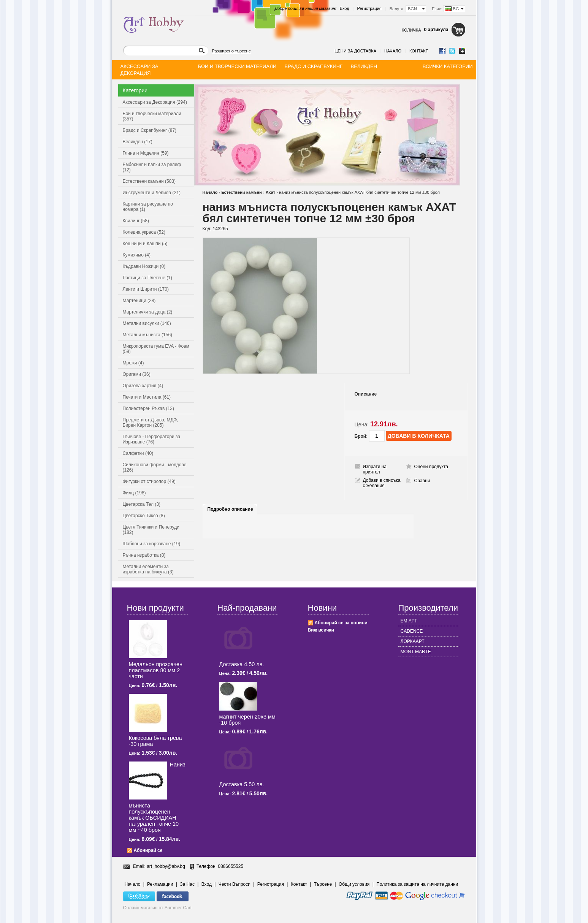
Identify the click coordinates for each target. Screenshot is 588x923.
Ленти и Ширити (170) (146, 289)
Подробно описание (230, 509)
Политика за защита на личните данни (417, 884)
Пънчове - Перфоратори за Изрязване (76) (152, 439)
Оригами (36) (137, 374)
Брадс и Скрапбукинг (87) (150, 130)
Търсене (323, 884)
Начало (393, 51)
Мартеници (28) (139, 301)
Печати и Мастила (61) (147, 397)
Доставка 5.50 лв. (242, 784)
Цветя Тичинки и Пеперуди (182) (151, 530)
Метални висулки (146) (147, 323)
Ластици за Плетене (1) (147, 278)
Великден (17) (138, 142)
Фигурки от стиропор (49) (149, 481)
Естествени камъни (242, 192)
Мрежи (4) (133, 363)
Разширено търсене (231, 51)
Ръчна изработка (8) (144, 555)
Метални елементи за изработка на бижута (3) (148, 569)
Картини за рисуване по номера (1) (148, 207)
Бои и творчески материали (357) (152, 116)
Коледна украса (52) (144, 232)
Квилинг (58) (136, 221)
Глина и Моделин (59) (146, 153)
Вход (345, 8)
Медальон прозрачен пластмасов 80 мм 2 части (156, 670)
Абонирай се (148, 850)
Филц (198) (134, 493)
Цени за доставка (355, 51)
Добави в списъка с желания (382, 483)
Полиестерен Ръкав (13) (149, 408)
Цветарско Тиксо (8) (144, 516)
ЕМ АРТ (409, 621)
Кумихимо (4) (137, 255)
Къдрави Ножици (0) (144, 266)
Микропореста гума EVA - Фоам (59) (156, 349)
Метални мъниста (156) (148, 335)
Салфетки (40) (138, 453)
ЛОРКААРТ (413, 641)
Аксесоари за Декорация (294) (155, 102)
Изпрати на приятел (375, 469)
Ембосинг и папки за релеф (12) (152, 167)
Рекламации (160, 884)
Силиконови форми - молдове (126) (155, 467)
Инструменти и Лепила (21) (152, 193)
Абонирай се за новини (341, 623)
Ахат (271, 192)
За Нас (187, 884)
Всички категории (448, 66)
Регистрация (369, 8)
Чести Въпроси (235, 884)
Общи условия (354, 884)
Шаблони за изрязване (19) (152, 544)
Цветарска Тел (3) (142, 504)
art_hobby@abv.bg (166, 866)
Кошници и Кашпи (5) (145, 244)
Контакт (419, 51)
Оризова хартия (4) (143, 386)
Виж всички (321, 630)
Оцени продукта (431, 467)
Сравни (422, 481)
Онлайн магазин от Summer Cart (158, 908)
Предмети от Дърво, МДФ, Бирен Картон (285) (151, 423)
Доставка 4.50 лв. (242, 664)
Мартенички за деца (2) (148, 312)
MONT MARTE (416, 652)
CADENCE (412, 631)
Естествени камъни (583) (149, 181)
